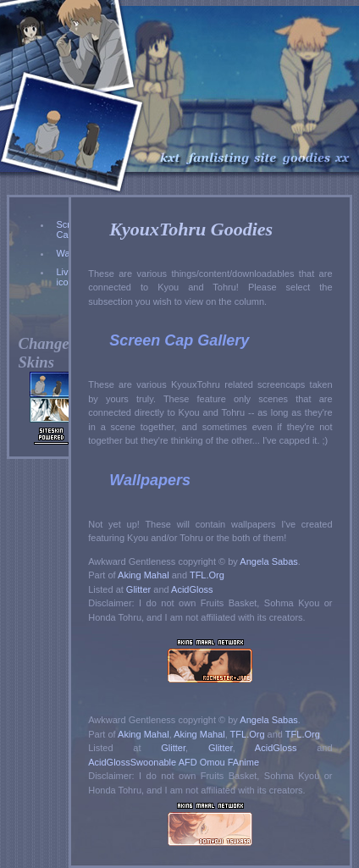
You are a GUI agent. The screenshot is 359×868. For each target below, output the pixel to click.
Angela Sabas (269, 561)
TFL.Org (207, 575)
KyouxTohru (170, 89)
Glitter (138, 589)
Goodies (307, 89)
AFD (188, 762)
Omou (213, 762)
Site (266, 89)
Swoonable (153, 762)
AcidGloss (192, 589)
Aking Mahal (144, 575)
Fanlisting (218, 89)
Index (343, 89)
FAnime (243, 762)
